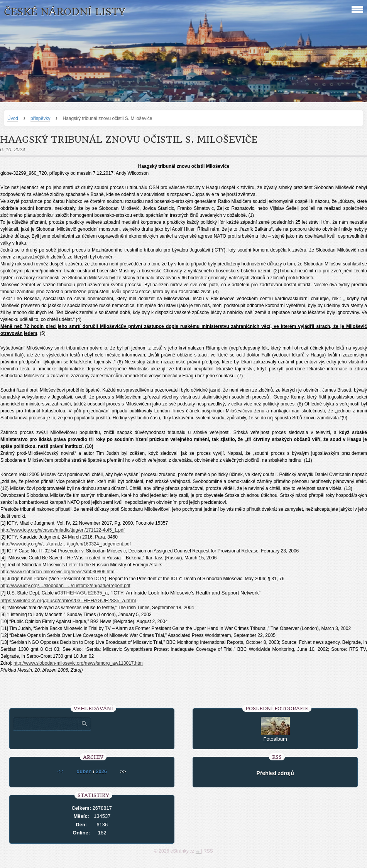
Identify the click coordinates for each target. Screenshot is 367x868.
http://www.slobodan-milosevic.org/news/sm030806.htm (57, 572)
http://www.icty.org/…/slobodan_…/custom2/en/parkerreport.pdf (65, 586)
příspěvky (40, 118)
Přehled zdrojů (275, 773)
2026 (101, 771)
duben (84, 771)
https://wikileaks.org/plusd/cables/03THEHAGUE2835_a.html (68, 600)
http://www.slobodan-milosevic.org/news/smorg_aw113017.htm (78, 663)
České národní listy (65, 12)
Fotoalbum (275, 739)
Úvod (13, 118)
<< (60, 771)
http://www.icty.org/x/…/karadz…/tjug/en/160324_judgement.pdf (66, 544)
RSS (208, 851)
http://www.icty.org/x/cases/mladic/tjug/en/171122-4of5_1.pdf (63, 530)
